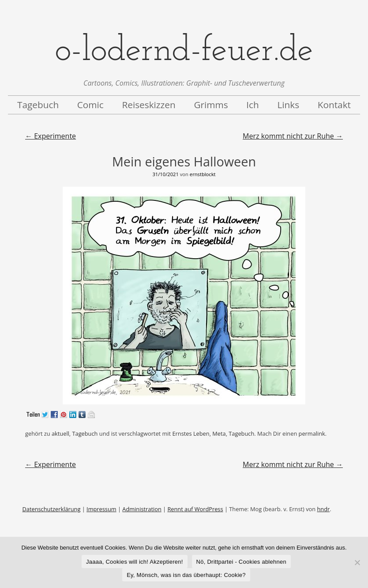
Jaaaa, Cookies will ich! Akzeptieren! (135, 562)
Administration (142, 509)
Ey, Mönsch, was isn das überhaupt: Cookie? (186, 575)
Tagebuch (38, 105)
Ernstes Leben (191, 433)
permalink (312, 433)
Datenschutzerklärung (52, 509)
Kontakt (334, 105)
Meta (219, 433)
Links (288, 105)
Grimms (211, 105)
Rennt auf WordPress (195, 509)
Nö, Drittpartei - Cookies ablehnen (241, 562)
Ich (253, 105)
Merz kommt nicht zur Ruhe (293, 136)
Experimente (51, 136)
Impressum (101, 509)
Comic (90, 105)
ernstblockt (203, 174)
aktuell (60, 433)
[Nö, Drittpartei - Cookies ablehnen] (357, 562)
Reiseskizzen (148, 105)
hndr (323, 509)
